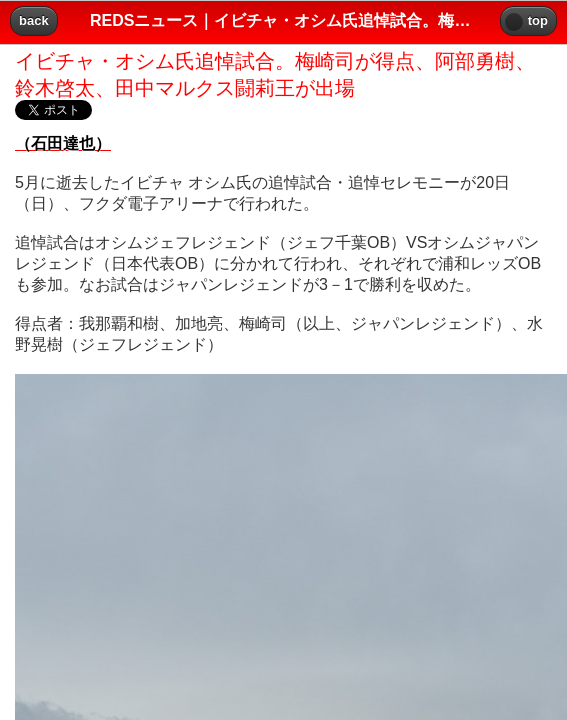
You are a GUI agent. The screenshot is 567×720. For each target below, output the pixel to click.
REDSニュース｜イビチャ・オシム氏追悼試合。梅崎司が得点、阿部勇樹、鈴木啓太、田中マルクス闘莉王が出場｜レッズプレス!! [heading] (283, 20)
